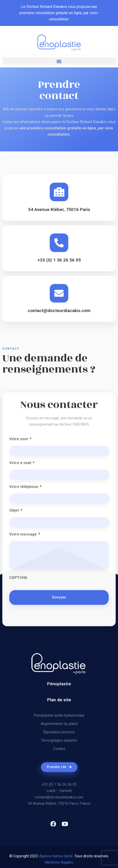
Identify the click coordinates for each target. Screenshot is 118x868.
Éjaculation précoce (59, 732)
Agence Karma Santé (56, 856)
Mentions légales (59, 862)
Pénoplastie (59, 684)
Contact (59, 749)
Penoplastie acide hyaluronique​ (59, 715)
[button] (59, 61)
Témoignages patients (59, 740)
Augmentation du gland (59, 724)
